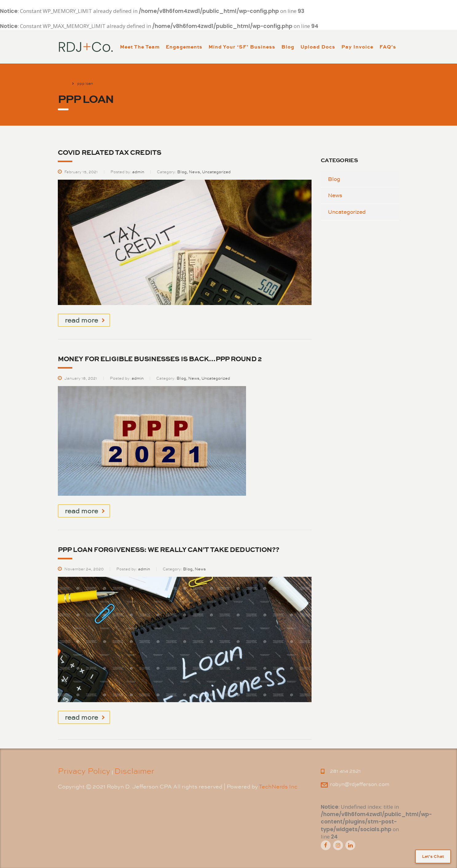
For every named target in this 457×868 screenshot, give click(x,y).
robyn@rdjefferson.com (360, 784)
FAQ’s (388, 47)
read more (85, 320)
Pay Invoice (357, 47)
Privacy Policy (84, 771)
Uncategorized (347, 212)
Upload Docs (318, 47)
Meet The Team (140, 47)
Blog (288, 47)
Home (63, 84)
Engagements (184, 47)
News (335, 195)
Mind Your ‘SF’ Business (242, 47)
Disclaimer (134, 771)
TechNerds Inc (278, 786)
